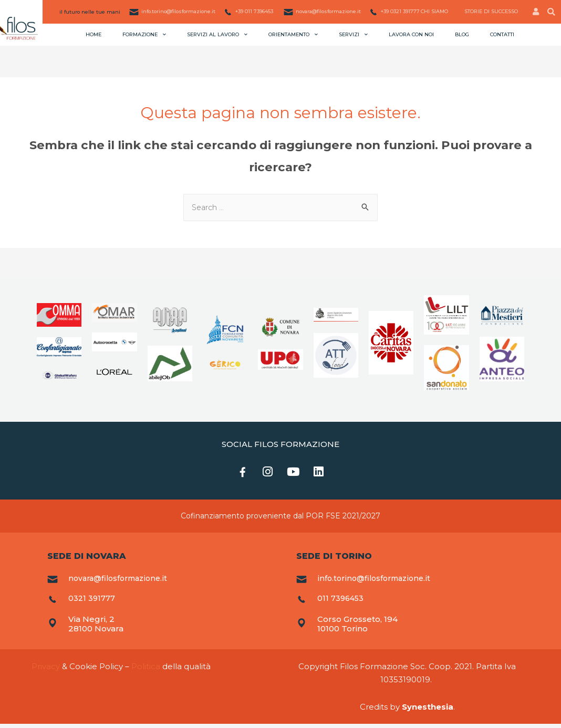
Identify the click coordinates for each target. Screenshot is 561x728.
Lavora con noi (411, 34)
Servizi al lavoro (217, 34)
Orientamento (293, 34)
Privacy (46, 670)
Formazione (144, 34)
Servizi (353, 34)
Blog (462, 34)
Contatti (502, 34)
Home (93, 34)
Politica (146, 670)
